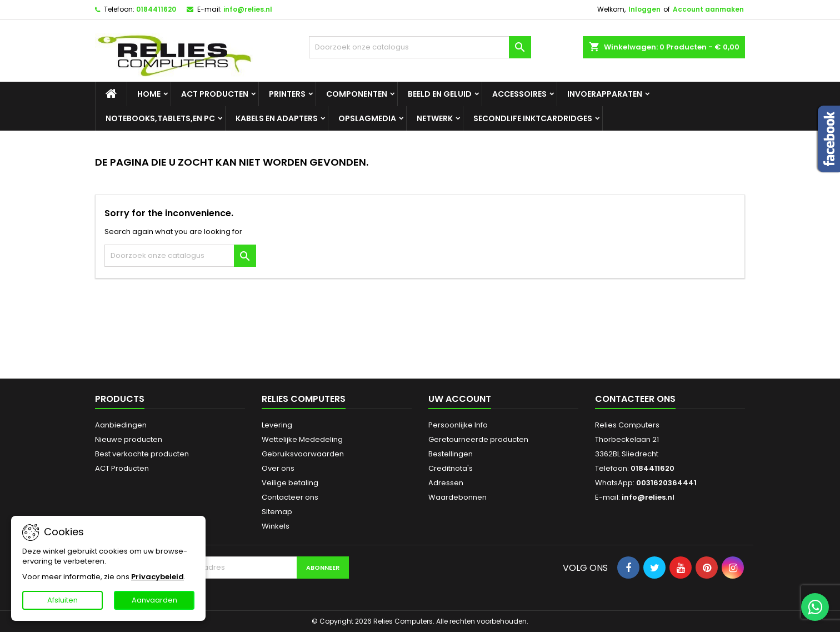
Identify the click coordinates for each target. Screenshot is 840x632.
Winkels (276, 526)
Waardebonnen (457, 497)
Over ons (278, 468)
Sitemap (277, 512)
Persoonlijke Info (458, 425)
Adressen (446, 483)
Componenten (357, 94)
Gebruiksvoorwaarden (303, 454)
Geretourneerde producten (478, 439)
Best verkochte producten (142, 454)
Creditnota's (451, 468)
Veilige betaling (290, 483)
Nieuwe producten (129, 439)
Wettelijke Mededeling (302, 439)
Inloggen (644, 9)
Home (149, 94)
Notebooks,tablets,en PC (160, 118)
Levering (277, 425)
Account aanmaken (708, 9)
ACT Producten (215, 94)
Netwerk (435, 118)
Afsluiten (62, 600)
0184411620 (156, 9)
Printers (287, 94)
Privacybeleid (157, 577)
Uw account (460, 399)
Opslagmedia (367, 118)
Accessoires (519, 94)
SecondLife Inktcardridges (533, 118)
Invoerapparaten (605, 94)
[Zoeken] (420, 47)
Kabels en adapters (277, 118)
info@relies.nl (248, 9)
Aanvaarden (154, 600)
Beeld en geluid (440, 94)
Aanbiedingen (121, 425)
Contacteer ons (290, 497)
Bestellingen (451, 454)
